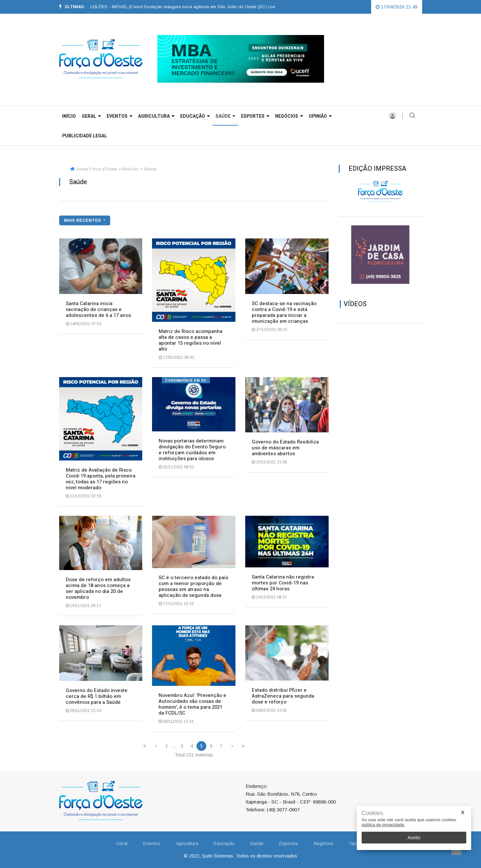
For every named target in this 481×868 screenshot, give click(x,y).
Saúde (225, 116)
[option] (107, 7)
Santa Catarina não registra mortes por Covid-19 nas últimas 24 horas (283, 583)
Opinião (320, 116)
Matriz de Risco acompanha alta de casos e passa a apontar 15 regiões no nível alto (190, 340)
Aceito (414, 838)
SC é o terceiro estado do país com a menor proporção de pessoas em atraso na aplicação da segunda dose (193, 586)
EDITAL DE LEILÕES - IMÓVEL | (107, 7)
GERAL (91, 116)
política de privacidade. (383, 825)
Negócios (289, 116)
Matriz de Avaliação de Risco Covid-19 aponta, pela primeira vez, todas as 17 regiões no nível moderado (101, 479)
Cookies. (373, 813)
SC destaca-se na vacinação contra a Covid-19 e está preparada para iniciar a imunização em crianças (284, 312)
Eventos (119, 116)
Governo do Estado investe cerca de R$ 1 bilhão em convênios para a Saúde (97, 696)
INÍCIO (69, 116)
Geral (122, 843)
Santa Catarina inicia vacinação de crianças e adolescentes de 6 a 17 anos (98, 309)
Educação (195, 116)
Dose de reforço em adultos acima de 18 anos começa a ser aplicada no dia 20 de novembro (98, 588)
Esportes (255, 116)
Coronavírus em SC (186, 381)
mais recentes (83, 220)
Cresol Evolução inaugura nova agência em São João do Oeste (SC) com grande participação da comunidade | (249, 7)
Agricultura (156, 116)
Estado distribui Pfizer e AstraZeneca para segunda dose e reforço (283, 696)
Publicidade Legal (85, 136)
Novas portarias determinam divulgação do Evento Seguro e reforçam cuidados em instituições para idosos (192, 450)
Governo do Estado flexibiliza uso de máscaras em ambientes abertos (285, 448)
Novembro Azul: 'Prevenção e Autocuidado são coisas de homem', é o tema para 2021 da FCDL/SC (192, 704)
